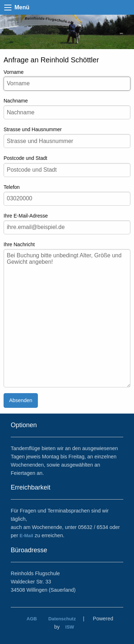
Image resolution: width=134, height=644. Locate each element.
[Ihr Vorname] (67, 84)
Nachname (67, 109)
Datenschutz (62, 619)
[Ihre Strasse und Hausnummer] (67, 141)
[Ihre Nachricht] (67, 318)
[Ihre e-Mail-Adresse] (67, 227)
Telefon (67, 195)
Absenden (21, 400)
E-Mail (26, 536)
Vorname (67, 80)
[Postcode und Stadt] (67, 170)
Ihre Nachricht (67, 314)
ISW (70, 627)
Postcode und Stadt (67, 166)
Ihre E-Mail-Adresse (67, 224)
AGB (32, 619)
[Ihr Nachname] (67, 112)
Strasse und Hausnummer (67, 137)
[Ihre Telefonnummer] (67, 199)
